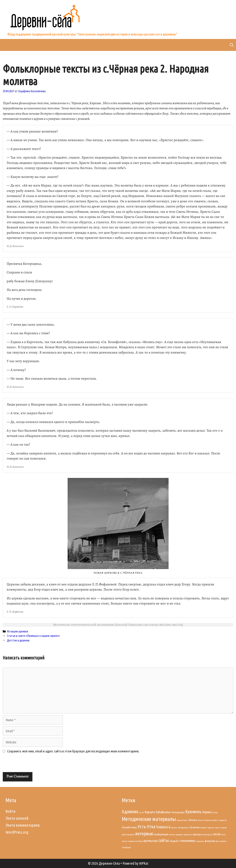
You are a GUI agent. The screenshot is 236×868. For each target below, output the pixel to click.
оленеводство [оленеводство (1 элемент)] (207, 835)
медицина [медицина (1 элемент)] (188, 835)
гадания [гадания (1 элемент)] (211, 828)
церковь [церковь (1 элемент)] (223, 841)
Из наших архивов (18, 631)
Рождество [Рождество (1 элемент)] (223, 820)
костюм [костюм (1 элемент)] (172, 835)
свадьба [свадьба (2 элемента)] (174, 841)
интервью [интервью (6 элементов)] (144, 834)
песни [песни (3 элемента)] (217, 834)
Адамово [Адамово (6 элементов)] (130, 811)
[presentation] (28, 764)
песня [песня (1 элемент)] (223, 835)
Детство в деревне (18, 640)
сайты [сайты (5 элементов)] (164, 840)
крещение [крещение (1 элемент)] (179, 835)
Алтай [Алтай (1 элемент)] (141, 813)
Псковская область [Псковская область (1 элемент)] (211, 820)
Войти (11, 811)
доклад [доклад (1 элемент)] (224, 828)
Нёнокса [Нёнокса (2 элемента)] (193, 820)
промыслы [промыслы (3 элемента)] (151, 841)
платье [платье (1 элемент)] (125, 841)
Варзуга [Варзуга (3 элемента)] (150, 812)
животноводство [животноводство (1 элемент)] (128, 835)
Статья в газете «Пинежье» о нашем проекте (33, 636)
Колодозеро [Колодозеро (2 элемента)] (178, 812)
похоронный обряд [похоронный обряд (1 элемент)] (135, 841)
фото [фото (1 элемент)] (218, 841)
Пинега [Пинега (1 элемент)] (201, 820)
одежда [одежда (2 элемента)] (197, 834)
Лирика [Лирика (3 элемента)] (207, 812)
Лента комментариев (23, 825)
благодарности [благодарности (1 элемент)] (184, 828)
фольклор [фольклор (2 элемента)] (210, 841)
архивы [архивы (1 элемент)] (174, 828)
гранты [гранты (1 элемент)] (218, 828)
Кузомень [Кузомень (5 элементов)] (193, 812)
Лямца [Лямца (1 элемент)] (215, 813)
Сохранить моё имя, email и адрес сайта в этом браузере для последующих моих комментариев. (73, 751)
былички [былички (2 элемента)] (195, 827)
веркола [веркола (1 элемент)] (203, 828)
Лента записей (17, 818)
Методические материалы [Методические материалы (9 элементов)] (149, 819)
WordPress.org (17, 832)
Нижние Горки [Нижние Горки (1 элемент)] (182, 820)
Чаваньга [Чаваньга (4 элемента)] (163, 827)
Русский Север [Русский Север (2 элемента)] (129, 827)
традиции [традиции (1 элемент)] (200, 841)
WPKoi (144, 863)
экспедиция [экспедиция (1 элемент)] (126, 847)
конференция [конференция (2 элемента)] (161, 834)
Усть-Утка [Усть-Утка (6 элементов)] (146, 827)
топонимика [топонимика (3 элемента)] (187, 841)
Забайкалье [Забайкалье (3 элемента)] (163, 812)
